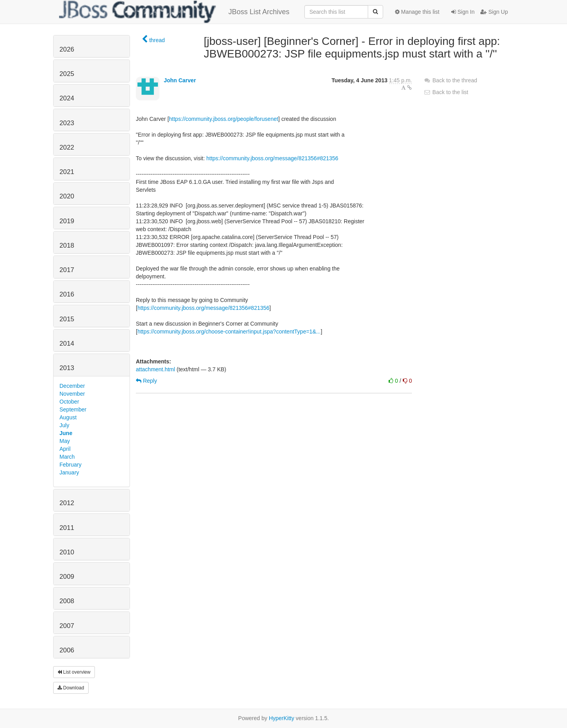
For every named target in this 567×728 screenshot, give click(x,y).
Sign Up (494, 12)
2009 (67, 577)
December (72, 386)
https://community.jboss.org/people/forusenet (224, 119)
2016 (67, 294)
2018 (67, 245)
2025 (67, 74)
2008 (67, 601)
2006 (67, 650)
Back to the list (446, 92)
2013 (67, 368)
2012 (67, 503)
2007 (67, 626)
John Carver (180, 80)
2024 (67, 98)
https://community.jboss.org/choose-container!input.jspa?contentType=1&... (229, 332)
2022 (67, 147)
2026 (67, 49)
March (67, 457)
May (65, 441)
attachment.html (156, 369)
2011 (67, 528)
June (66, 433)
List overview (74, 672)
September (73, 409)
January (69, 472)
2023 (67, 123)
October (69, 402)
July (64, 425)
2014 (67, 344)
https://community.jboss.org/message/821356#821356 (272, 158)
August (68, 417)
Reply (146, 381)
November (72, 394)
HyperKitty (282, 718)
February (70, 465)
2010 (67, 552)
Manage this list (417, 12)
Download (71, 688)
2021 (67, 172)
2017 (67, 270)
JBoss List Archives (174, 12)
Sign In (463, 12)
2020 (67, 196)
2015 (67, 319)
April (65, 449)
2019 (67, 221)
